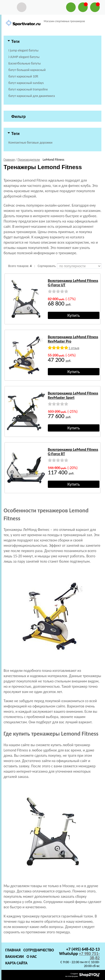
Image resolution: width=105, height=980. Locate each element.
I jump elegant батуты (23, 50)
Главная (13, 950)
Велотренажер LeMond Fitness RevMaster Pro (73, 339)
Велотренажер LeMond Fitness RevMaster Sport (73, 395)
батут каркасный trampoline (28, 89)
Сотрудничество (39, 950)
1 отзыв (74, 348)
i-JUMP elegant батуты (24, 57)
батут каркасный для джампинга (32, 96)
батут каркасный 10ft (23, 76)
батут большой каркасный (27, 70)
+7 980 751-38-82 (89, 956)
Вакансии (15, 957)
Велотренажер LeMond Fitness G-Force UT (73, 283)
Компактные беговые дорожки (30, 143)
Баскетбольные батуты (25, 63)
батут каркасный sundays (26, 83)
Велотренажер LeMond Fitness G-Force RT (73, 452)
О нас (32, 957)
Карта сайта (16, 963)
